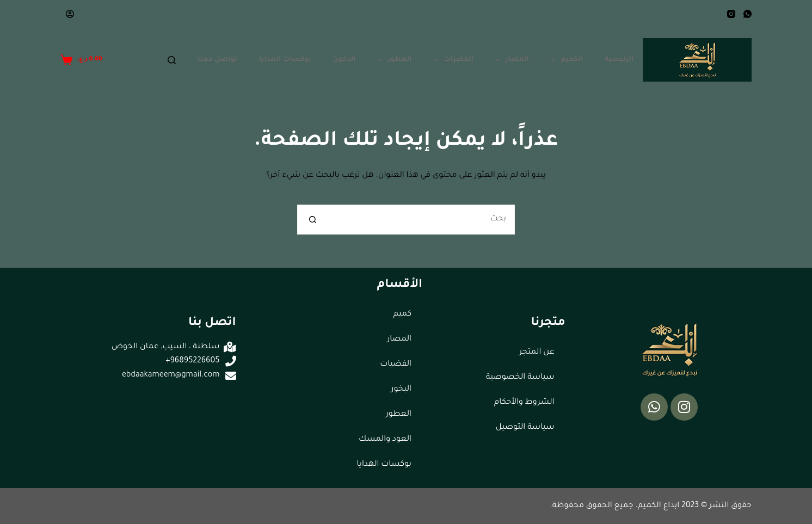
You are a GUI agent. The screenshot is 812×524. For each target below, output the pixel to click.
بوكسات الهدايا (285, 60)
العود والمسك (385, 440)
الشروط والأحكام (524, 403)
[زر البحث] (312, 220)
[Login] (70, 14)
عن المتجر (537, 353)
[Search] (172, 60)
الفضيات (451, 60)
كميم (402, 315)
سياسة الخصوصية (520, 378)
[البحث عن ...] (421, 220)
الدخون (345, 60)
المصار (510, 60)
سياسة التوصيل (525, 428)
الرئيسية (619, 60)
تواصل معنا (217, 60)
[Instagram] (731, 14)
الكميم (565, 60)
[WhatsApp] (748, 14)
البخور (401, 390)
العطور (393, 60)
